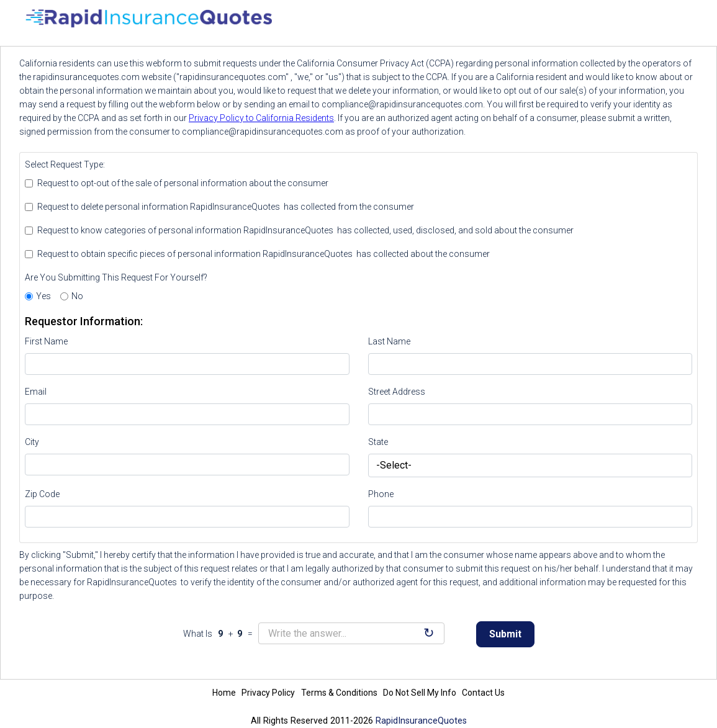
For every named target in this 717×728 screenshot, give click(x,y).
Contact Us (483, 693)
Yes (43, 296)
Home (224, 693)
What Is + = (220, 634)
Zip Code (42, 494)
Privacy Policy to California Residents (261, 118)
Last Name (389, 341)
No (77, 296)
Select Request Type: (65, 164)
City (32, 442)
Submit (505, 634)
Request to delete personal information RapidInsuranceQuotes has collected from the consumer (226, 207)
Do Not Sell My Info (420, 693)
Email (36, 392)
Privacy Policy (268, 693)
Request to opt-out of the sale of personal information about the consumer (183, 183)
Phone (381, 494)
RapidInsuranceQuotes (421, 721)
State (378, 442)
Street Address (397, 392)
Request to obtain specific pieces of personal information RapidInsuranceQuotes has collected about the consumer (264, 254)
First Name (46, 341)
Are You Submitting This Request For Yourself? (116, 277)
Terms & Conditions (339, 693)
